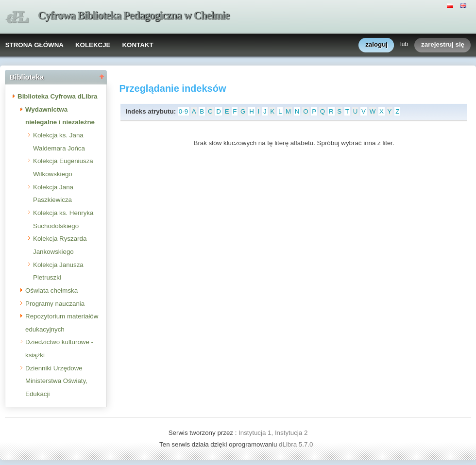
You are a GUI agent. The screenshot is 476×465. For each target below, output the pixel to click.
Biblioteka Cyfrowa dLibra (57, 96)
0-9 (183, 111)
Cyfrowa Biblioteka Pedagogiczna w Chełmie (134, 15)
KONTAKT (137, 45)
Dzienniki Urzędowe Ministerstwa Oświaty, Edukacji (56, 381)
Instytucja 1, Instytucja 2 (273, 433)
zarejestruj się (443, 45)
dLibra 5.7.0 (297, 444)
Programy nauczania (55, 304)
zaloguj (376, 45)
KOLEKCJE (93, 45)
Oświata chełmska (51, 291)
